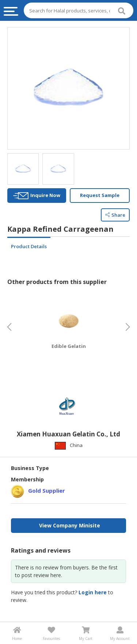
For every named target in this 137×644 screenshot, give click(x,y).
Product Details (29, 246)
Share (115, 215)
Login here (93, 592)
